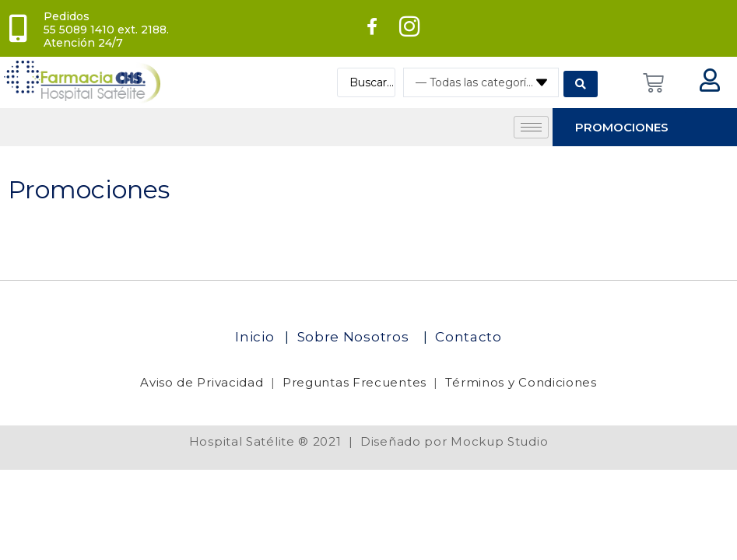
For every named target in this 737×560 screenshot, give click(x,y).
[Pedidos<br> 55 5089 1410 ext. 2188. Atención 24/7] (18, 29)
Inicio (256, 337)
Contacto (469, 337)
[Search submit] (581, 82)
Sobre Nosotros (355, 337)
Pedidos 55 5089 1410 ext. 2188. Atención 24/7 (106, 30)
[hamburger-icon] (531, 127)
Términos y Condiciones (521, 382)
